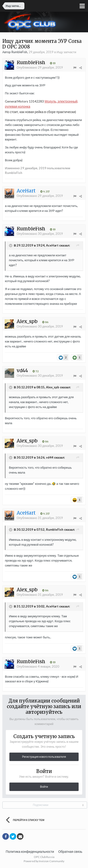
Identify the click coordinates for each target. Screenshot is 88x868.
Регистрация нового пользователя (44, 757)
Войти (44, 787)
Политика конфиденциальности (30, 851)
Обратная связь (70, 851)
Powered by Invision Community (44, 861)
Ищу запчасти (66, 52)
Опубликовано (40, 67)
